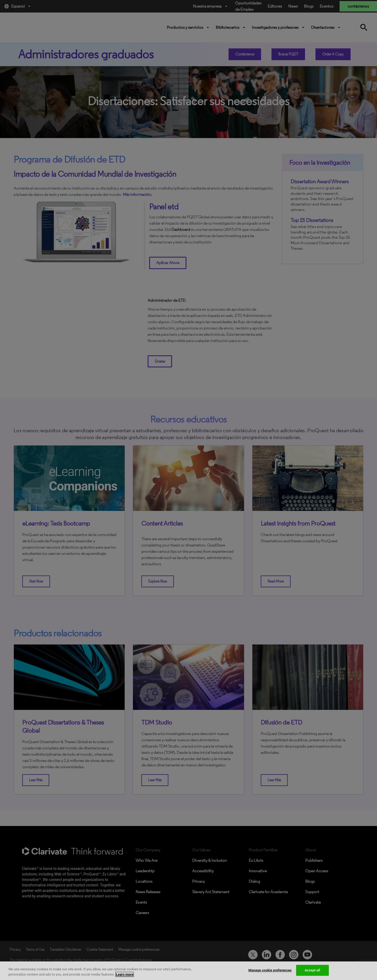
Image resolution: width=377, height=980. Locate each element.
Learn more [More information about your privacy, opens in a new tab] (125, 974)
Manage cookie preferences (270, 970)
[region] (188, 971)
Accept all (312, 970)
